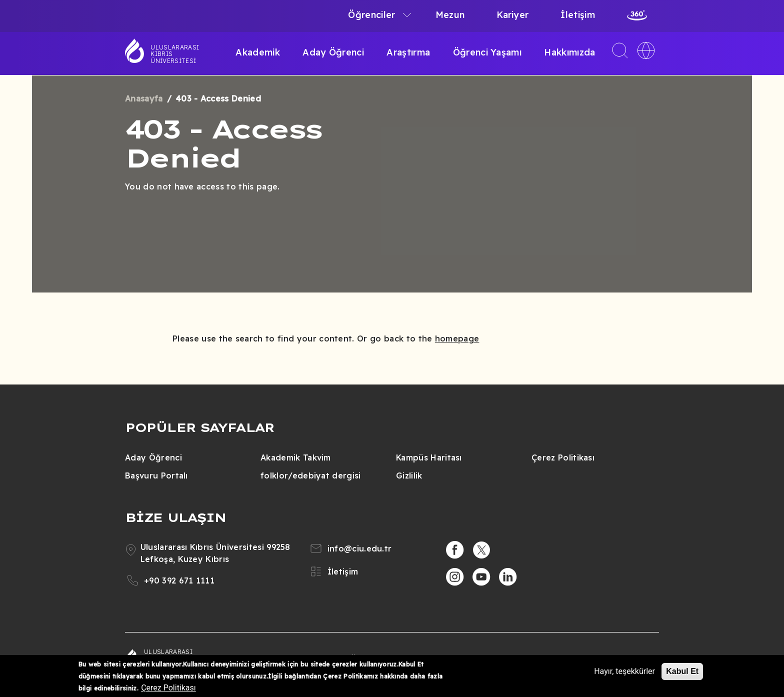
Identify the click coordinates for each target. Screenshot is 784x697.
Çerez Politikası (563, 457)
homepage (457, 338)
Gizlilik (409, 475)
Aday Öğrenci (333, 52)
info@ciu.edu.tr (360, 548)
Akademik (258, 52)
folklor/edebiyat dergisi (311, 475)
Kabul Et (682, 671)
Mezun (450, 15)
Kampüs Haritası (429, 457)
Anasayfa (144, 98)
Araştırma (408, 52)
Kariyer (512, 15)
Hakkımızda (569, 52)
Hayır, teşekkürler (624, 671)
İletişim (578, 15)
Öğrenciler (371, 15)
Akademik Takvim (296, 457)
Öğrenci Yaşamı (487, 52)
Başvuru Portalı (156, 475)
